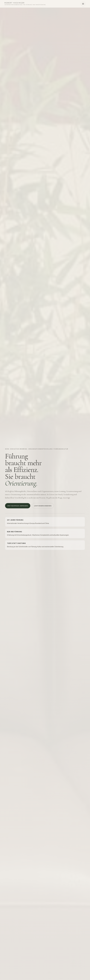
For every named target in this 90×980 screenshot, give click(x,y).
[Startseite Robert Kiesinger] (25, 4)
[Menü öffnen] (83, 4)
